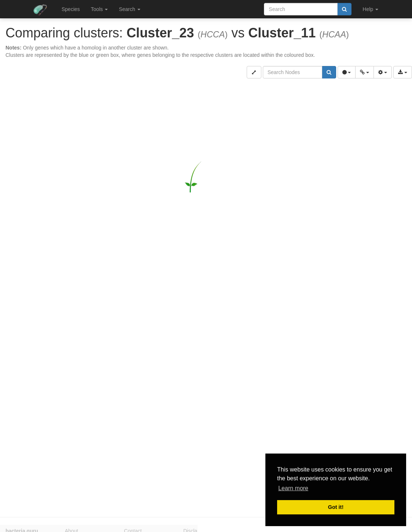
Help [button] (370, 9)
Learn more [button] (293, 488)
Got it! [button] (336, 507)
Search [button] (129, 9)
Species (71, 9)
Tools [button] (100, 9)
